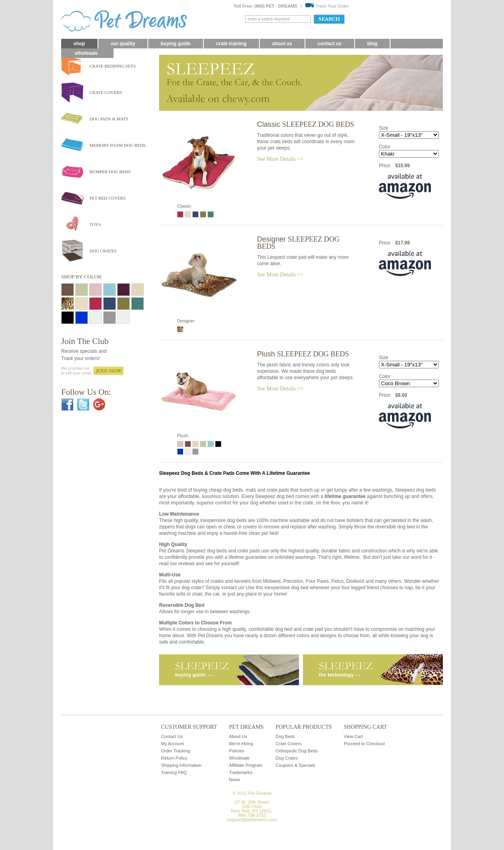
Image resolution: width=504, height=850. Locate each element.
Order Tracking (176, 751)
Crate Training (231, 44)
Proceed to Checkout (364, 744)
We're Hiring (241, 744)
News (235, 780)
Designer (298, 243)
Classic (306, 124)
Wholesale (86, 53)
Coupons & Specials (296, 765)
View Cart (353, 736)
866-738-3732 (252, 815)
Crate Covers (289, 744)
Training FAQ (174, 772)
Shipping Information (181, 765)
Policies (237, 751)
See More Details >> (280, 159)
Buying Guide (176, 44)
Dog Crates (287, 758)
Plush (303, 354)
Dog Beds (285, 736)
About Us (282, 44)
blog (372, 44)
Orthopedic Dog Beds (297, 751)
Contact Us (330, 44)
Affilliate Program (246, 765)
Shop (79, 44)
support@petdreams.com (252, 820)
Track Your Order (327, 6)
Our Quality (123, 44)
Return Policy (174, 758)
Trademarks (241, 772)
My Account (172, 744)
